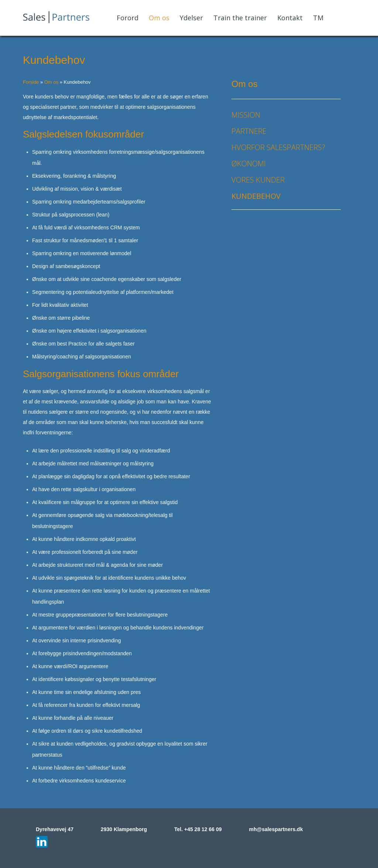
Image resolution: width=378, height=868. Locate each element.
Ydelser (191, 18)
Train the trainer (240, 18)
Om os (159, 18)
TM (318, 18)
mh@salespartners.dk (276, 829)
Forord (128, 18)
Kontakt (290, 18)
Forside (31, 82)
